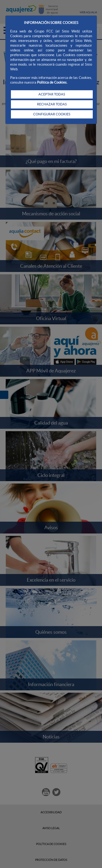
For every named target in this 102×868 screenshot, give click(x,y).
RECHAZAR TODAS (52, 104)
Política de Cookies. (52, 82)
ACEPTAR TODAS (52, 94)
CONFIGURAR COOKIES (52, 114)
